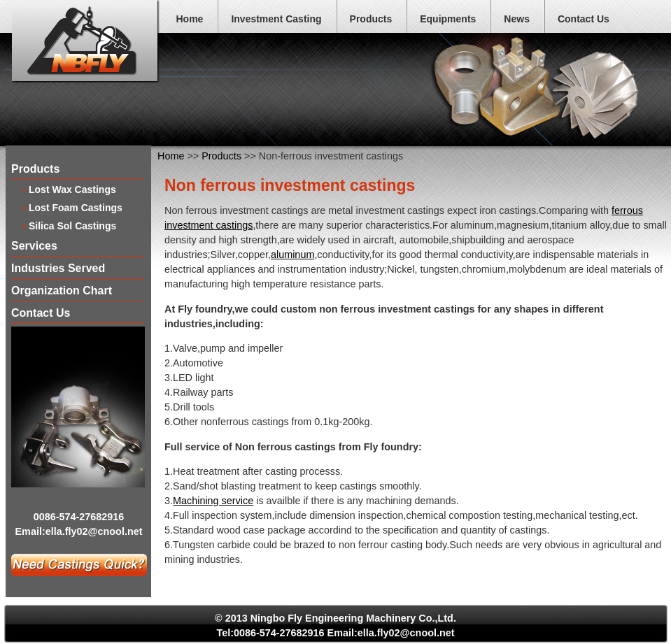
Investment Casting (276, 19)
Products (371, 19)
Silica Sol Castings (72, 226)
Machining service (213, 501)
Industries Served (58, 269)
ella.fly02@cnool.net (94, 531)
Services (34, 246)
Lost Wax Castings (72, 189)
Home (190, 19)
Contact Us (584, 19)
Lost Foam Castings (76, 207)
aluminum (292, 255)
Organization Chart (62, 291)
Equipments (448, 19)
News (517, 19)
